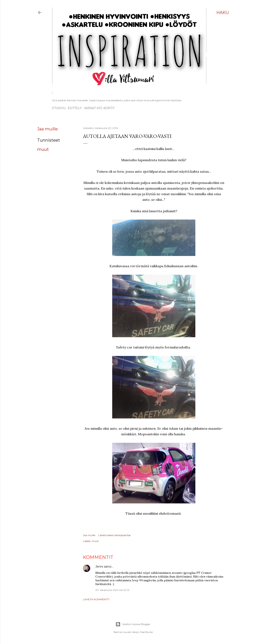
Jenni (99, 567)
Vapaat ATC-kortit (99, 108)
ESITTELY (75, 108)
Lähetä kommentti (96, 599)
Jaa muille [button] (47, 129)
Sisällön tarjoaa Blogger (133, 624)
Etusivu (59, 108)
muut (43, 149)
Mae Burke (146, 632)
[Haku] (223, 12)
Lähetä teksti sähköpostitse (114, 535)
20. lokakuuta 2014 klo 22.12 (112, 590)
